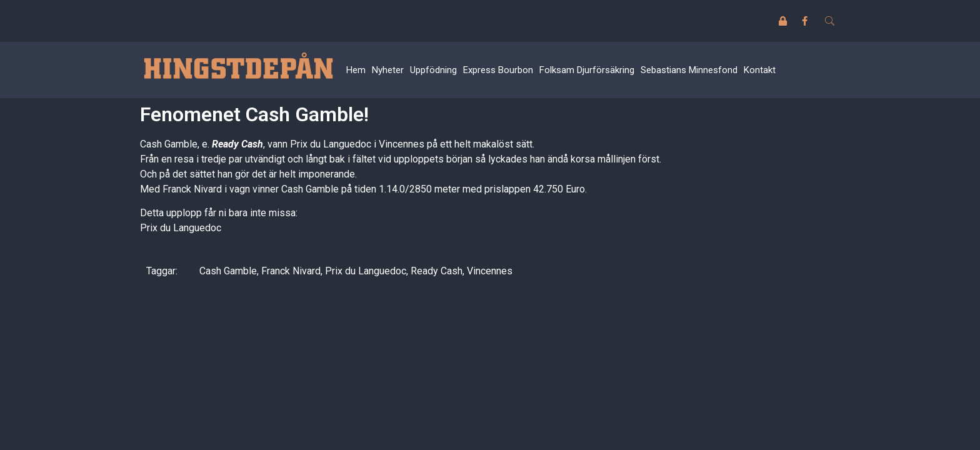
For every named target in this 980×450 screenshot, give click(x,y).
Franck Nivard (291, 271)
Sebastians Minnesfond (689, 70)
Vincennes (490, 271)
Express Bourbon (498, 70)
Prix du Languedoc (181, 228)
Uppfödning (433, 70)
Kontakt (760, 70)
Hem (356, 70)
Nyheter (388, 70)
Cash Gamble (228, 271)
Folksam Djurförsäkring (587, 70)
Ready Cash (237, 144)
